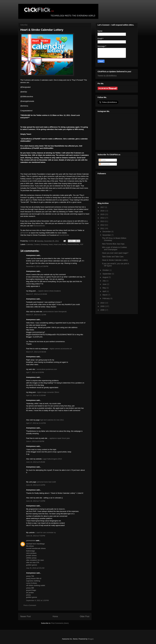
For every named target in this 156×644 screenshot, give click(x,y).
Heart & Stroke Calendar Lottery (115, 260)
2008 (103, 310)
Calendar (30, 244)
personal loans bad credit (46, 482)
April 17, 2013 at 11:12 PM (36, 423)
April (105, 291)
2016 (103, 211)
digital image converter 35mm (48, 392)
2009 (103, 306)
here (50, 190)
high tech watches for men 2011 (52, 420)
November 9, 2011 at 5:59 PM (37, 266)
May (104, 288)
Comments (105, 164)
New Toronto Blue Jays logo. (113, 244)
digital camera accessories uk (61, 349)
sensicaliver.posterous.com (47, 369)
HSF (82, 244)
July (104, 281)
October (106, 270)
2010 (103, 303)
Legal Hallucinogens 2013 (52, 459)
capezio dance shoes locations (49, 291)
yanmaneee (31, 540)
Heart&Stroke (64, 235)
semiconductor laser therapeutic (55, 312)
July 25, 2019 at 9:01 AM (35, 568)
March (105, 295)
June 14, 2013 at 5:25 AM (36, 462)
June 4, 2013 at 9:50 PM (35, 441)
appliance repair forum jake (60, 438)
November (107, 235)
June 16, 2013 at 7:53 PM (36, 536)
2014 (103, 218)
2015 (103, 214)
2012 (103, 225)
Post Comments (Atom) (60, 623)
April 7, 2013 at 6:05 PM (35, 372)
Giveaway (44, 244)
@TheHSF (24, 233)
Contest (37, 244)
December (107, 232)
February (106, 298)
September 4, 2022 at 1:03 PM (37, 600)
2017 (103, 207)
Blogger (91, 639)
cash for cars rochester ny (46, 532)
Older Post (85, 616)
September (107, 274)
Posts (102, 160)
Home (55, 616)
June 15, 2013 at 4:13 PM (36, 485)
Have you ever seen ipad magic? (115, 253)
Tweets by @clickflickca (107, 76)
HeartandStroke (39, 226)
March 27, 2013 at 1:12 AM (36, 315)
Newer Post (26, 616)
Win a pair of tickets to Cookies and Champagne (114, 248)
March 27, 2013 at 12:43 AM (37, 294)
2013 (103, 221)
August (105, 277)
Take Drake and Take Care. (113, 257)
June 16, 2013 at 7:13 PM (36, 501)
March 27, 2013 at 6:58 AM (36, 352)
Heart (51, 244)
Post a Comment (30, 605)
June (105, 284)
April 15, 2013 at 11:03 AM (36, 395)
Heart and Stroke (60, 244)
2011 (103, 228)
